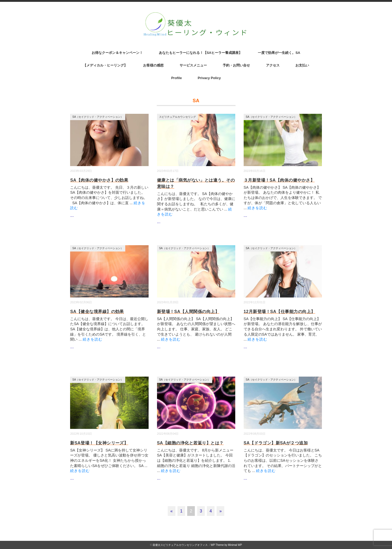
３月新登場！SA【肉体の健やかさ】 (279, 180)
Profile (176, 78)
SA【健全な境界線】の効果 (97, 312)
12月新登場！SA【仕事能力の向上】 (279, 312)
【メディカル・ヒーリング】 (105, 65)
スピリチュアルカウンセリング (177, 117)
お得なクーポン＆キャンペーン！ (117, 53)
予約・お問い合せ (236, 65)
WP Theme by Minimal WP (226, 545)
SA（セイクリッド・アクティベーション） (98, 117)
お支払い (302, 65)
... (72, 215)
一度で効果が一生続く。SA (279, 53)
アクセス (273, 65)
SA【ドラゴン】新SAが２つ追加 (276, 443)
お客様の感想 (153, 65)
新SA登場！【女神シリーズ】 (99, 443)
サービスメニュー (193, 65)
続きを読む (257, 208)
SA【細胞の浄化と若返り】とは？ (190, 443)
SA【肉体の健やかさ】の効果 (99, 180)
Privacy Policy (209, 78)
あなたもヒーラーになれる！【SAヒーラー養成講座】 (200, 53)
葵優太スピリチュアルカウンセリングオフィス (180, 545)
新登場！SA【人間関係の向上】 (188, 312)
